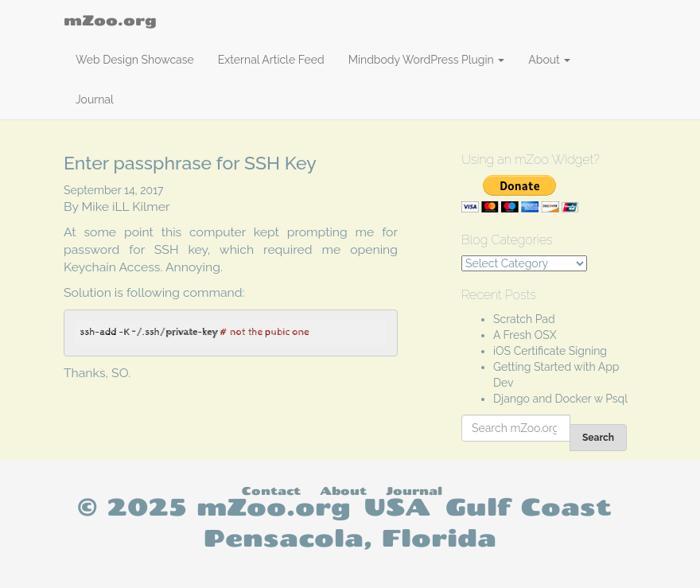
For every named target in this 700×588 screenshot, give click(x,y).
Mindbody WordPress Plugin (427, 60)
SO (120, 373)
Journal (95, 99)
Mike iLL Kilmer (126, 206)
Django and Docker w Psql (560, 399)
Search (598, 438)
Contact (271, 491)
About (549, 60)
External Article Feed (271, 60)
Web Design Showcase (135, 60)
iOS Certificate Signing (550, 351)
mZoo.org (110, 20)
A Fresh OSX (525, 335)
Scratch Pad (524, 319)
